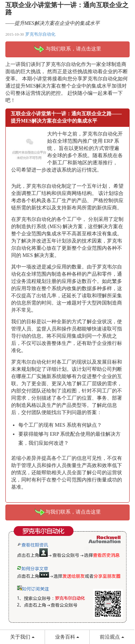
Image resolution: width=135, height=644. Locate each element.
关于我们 (22, 637)
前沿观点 (112, 637)
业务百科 (67, 637)
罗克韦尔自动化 (40, 34)
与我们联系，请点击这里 (68, 49)
